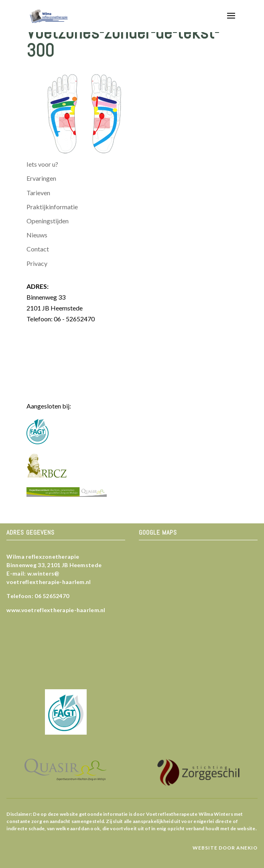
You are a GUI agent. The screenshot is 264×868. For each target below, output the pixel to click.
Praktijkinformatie (52, 207)
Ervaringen (41, 178)
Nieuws (37, 235)
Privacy (37, 263)
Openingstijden (48, 221)
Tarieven (38, 193)
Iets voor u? (42, 164)
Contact (38, 249)
